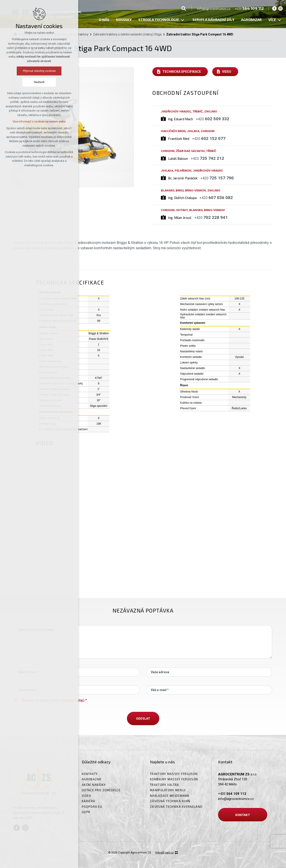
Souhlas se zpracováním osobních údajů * (54, 700)
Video (227, 72)
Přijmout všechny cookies (39, 71)
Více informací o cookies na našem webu (39, 121)
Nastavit (39, 82)
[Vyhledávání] (184, 8)
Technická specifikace (182, 72)
